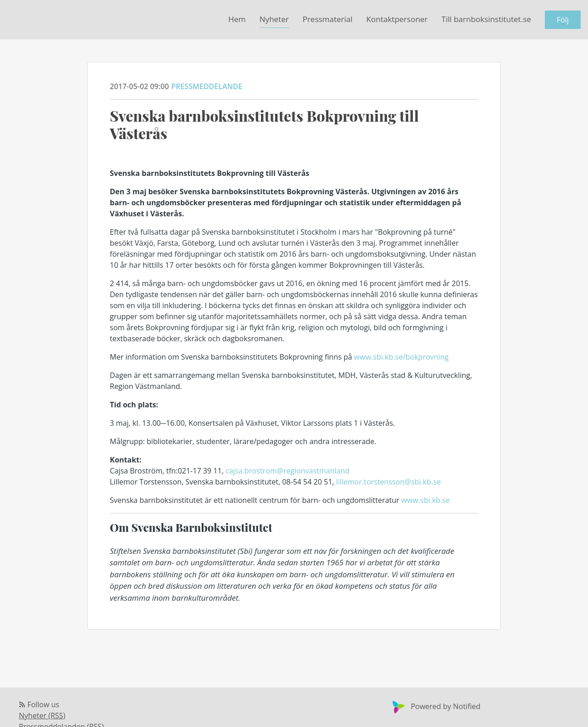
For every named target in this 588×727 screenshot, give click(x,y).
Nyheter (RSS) (42, 716)
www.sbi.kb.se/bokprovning (401, 357)
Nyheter (274, 19)
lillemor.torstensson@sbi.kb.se (389, 482)
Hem (237, 19)
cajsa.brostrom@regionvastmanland (288, 471)
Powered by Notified (435, 706)
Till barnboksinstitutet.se (486, 19)
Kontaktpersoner (397, 19)
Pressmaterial (328, 19)
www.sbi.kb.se (425, 500)
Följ (563, 20)
